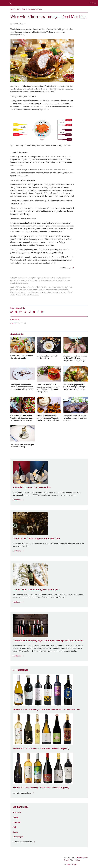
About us (39, 287)
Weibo (12, 312)
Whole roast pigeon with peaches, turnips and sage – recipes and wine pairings (75, 387)
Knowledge (21, 9)
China (15, 817)
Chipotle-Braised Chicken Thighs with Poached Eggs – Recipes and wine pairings (22, 418)
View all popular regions (24, 842)
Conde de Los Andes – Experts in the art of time (37, 538)
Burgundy (17, 822)
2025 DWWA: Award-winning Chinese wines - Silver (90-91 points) (41, 788)
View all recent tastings (23, 793)
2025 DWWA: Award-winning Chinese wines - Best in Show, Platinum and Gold (46, 709)
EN (90, 3)
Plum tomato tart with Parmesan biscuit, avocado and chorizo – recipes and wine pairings (48, 388)
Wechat (16, 312)
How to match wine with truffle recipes (47, 357)
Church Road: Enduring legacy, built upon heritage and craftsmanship (48, 641)
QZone (25, 312)
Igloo (78, 860)
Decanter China (49, 3)
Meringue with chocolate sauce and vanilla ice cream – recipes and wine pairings (22, 387)
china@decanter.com (34, 292)
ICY (73, 267)
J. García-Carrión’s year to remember (32, 487)
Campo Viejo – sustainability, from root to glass (36, 590)
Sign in (13, 323)
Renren (30, 312)
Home (12, 9)
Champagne (18, 837)
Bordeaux (17, 812)
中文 (94, 3)
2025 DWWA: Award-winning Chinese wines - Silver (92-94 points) (41, 749)
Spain (15, 832)
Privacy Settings (70, 864)
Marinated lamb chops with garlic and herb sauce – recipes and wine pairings (75, 358)
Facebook (38, 312)
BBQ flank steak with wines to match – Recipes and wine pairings (75, 418)
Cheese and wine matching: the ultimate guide (22, 357)
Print (42, 312)
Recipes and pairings (35, 9)
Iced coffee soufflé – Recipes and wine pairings (22, 446)
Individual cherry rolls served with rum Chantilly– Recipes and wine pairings (49, 418)
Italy (15, 827)
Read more (18, 500)
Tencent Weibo (21, 312)
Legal (66, 860)
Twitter (34, 312)
